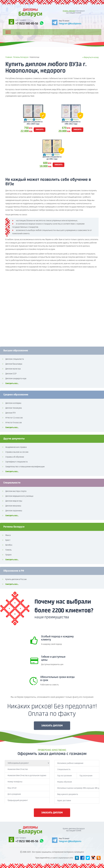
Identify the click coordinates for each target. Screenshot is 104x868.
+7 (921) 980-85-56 (30, 23)
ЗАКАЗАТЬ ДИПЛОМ (52, 726)
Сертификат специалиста (17, 462)
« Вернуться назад (90, 57)
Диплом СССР (11, 374)
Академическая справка (16, 447)
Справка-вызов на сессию (17, 452)
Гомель (8, 550)
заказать (40, 130)
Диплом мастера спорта (16, 491)
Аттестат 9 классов (14, 423)
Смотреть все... (12, 383)
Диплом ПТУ (10, 413)
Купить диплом (69, 11)
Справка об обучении (15, 457)
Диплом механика (13, 506)
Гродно (8, 555)
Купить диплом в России (16, 579)
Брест (8, 540)
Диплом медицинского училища (19, 496)
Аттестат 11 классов (14, 418)
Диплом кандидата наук (16, 379)
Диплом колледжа (13, 403)
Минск (8, 535)
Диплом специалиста (15, 359)
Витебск (9, 545)
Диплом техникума (14, 408)
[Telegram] (67, 22)
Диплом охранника (14, 511)
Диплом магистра (13, 369)
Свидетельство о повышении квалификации (25, 467)
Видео (38, 120)
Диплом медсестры (14, 501)
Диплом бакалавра (14, 364)
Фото (29, 120)
